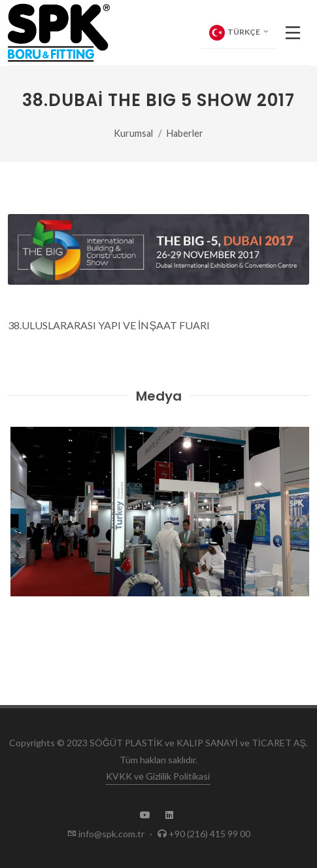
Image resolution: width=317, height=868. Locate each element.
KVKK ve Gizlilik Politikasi (158, 776)
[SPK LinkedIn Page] (169, 815)
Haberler (185, 133)
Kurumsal (133, 133)
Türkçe (239, 33)
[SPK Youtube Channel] (145, 815)
